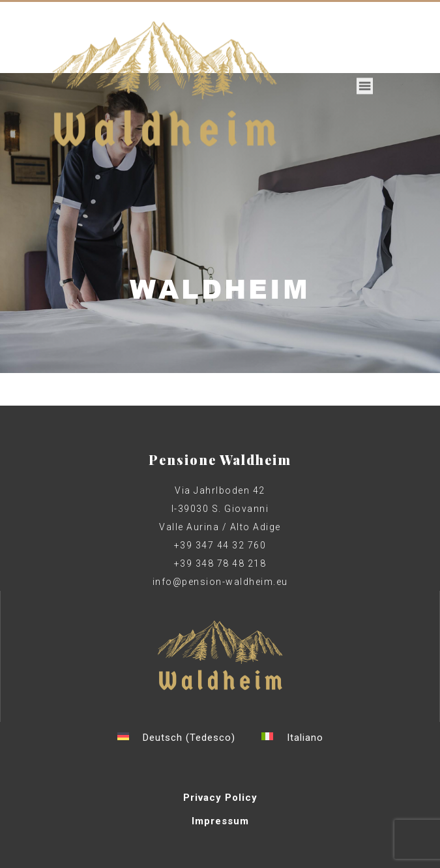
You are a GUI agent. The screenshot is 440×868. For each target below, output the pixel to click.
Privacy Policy (220, 798)
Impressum (220, 821)
